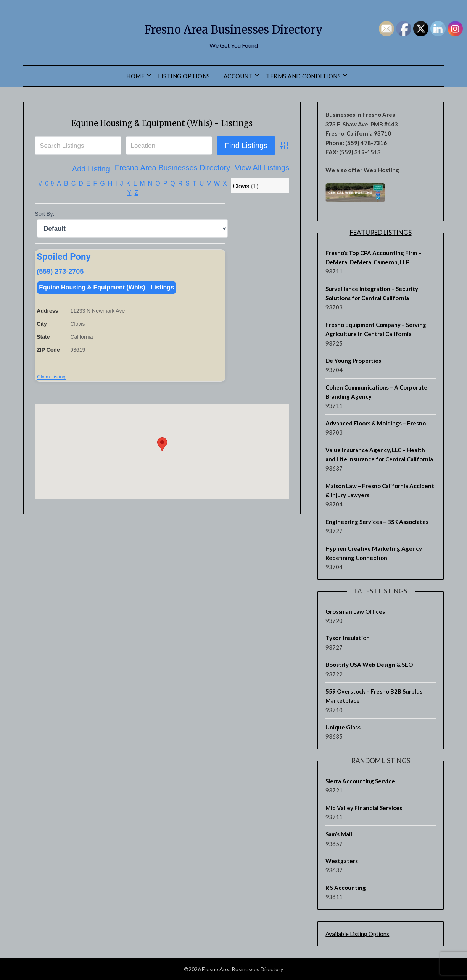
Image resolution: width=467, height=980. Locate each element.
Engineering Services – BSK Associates (377, 522)
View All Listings (219, 186)
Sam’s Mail (339, 834)
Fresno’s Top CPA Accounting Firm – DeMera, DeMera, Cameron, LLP (373, 257)
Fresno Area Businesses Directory (233, 27)
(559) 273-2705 (60, 288)
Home (135, 76)
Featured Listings (381, 232)
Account (238, 76)
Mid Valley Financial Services (364, 808)
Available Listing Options (357, 934)
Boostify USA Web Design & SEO (369, 665)
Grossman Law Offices (355, 611)
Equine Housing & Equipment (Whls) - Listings (106, 304)
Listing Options (184, 76)
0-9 (49, 200)
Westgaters (342, 861)
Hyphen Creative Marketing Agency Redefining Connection (374, 553)
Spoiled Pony (64, 273)
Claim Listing (51, 397)
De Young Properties (353, 361)
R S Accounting (346, 888)
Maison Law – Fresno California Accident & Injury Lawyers (380, 490)
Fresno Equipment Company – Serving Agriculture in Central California (376, 329)
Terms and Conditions (303, 76)
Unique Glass (343, 727)
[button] (162, 464)
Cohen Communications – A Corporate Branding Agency (376, 392)
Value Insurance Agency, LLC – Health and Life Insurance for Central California (379, 454)
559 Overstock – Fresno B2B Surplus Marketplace (374, 696)
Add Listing (270, 186)
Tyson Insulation (348, 638)
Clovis (241, 203)
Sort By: (44, 231)
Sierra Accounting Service (360, 781)
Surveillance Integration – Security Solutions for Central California (372, 293)
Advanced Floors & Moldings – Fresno (376, 423)
